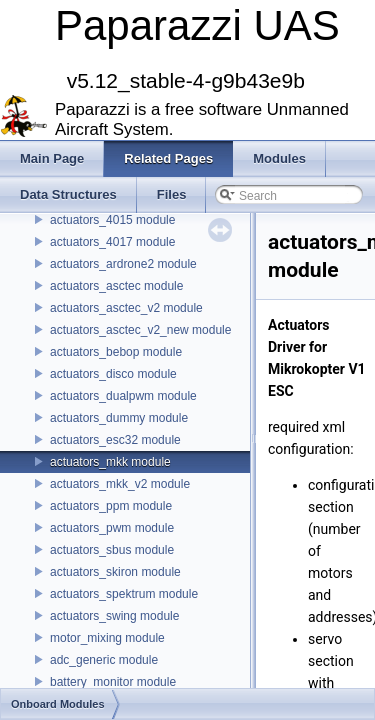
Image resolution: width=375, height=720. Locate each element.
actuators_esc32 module (115, 440)
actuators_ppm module (111, 506)
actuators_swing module (114, 616)
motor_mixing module (107, 638)
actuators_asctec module (116, 286)
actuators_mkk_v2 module (120, 484)
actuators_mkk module (110, 462)
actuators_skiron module (115, 572)
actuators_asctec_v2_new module (140, 330)
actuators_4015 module (112, 220)
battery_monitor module (113, 682)
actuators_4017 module (112, 242)
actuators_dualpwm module (123, 396)
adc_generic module (104, 660)
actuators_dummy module (119, 418)
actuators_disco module (113, 374)
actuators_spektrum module (124, 594)
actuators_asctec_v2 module (126, 308)
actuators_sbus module (112, 550)
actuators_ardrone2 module (123, 264)
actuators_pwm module (112, 528)
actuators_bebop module (116, 352)
